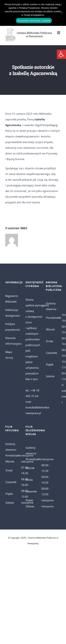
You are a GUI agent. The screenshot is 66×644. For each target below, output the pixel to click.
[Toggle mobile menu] (59, 33)
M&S (24, 228)
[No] (62, 13)
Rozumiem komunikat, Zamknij (34, 21)
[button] (61, 54)
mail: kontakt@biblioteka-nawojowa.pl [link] (38, 407)
